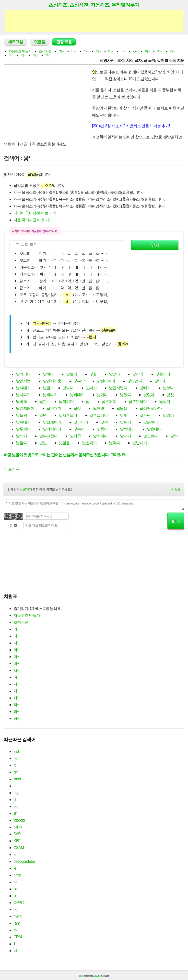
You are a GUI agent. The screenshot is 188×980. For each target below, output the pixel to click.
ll (14, 944)
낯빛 (43, 443)
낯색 (104, 422)
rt (14, 765)
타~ (23, 55)
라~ (98, 51)
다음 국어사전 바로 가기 (33, 220)
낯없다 (149, 395)
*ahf (16, 923)
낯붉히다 (151, 422)
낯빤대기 (89, 443)
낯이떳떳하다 (151, 408)
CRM (18, 937)
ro (15, 930)
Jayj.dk (97, 976)
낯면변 (99, 408)
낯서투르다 (68, 415)
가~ (61, 51)
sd (15, 889)
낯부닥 (79, 381)
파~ (35, 55)
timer (17, 779)
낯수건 (79, 429)
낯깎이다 (66, 402)
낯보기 (72, 374)
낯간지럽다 (118, 388)
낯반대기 (140, 443)
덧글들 (40, 42)
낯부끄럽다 (48, 436)
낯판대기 (54, 408)
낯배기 (21, 436)
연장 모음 (64, 42)
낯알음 (64, 443)
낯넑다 (114, 374)
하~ (48, 55)
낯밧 (124, 415)
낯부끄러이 (99, 415)
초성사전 (45, 51)
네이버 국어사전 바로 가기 (35, 213)
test (16, 752)
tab (16, 951)
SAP (17, 834)
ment (17, 916)
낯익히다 (100, 436)
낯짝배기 (127, 429)
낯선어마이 (106, 381)
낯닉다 (160, 381)
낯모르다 (151, 436)
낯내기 (125, 436)
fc (15, 855)
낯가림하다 (52, 429)
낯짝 (174, 436)
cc (15, 896)
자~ (160, 51)
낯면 (43, 415)
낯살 (77, 408)
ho (15, 758)
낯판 (43, 402)
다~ (86, 51)
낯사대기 (23, 388)
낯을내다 (154, 429)
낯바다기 (50, 395)
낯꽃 (93, 374)
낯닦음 (122, 408)
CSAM (19, 848)
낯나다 (68, 388)
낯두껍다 (23, 429)
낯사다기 (23, 395)
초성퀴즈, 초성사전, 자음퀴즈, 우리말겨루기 (94, 5)
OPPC (18, 903)
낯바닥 (21, 402)
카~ (11, 55)
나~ (74, 51)
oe (15, 806)
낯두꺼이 (109, 402)
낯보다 (168, 388)
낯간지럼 (23, 381)
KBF (17, 841)
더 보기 (11, 469)
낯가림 (145, 415)
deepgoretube (24, 861)
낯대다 (102, 395)
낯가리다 (23, 374)
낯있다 (125, 395)
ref (15, 772)
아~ (147, 51)
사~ (135, 51)
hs (15, 882)
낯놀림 (21, 415)
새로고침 (15, 42)
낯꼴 (47, 388)
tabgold (19, 820)
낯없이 (168, 415)
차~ (172, 51)
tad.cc (81, 976)
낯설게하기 (52, 422)
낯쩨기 (91, 388)
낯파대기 (23, 422)
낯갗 (170, 395)
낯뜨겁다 (135, 381)
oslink (18, 827)
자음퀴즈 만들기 (20, 51)
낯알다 (21, 443)
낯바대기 (77, 395)
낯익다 (114, 443)
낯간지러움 (52, 381)
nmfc (17, 875)
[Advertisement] (94, 21)
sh (15, 813)
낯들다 (102, 429)
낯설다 (165, 402)
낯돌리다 (163, 374)
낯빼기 (145, 388)
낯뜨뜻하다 (138, 402)
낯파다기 (81, 422)
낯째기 (125, 422)
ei (15, 786)
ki (15, 868)
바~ (123, 51)
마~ (111, 51)
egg (16, 793)
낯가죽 (75, 436)
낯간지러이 (25, 408)
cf (15, 800)
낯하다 (48, 374)
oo (15, 909)
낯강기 (138, 374)
